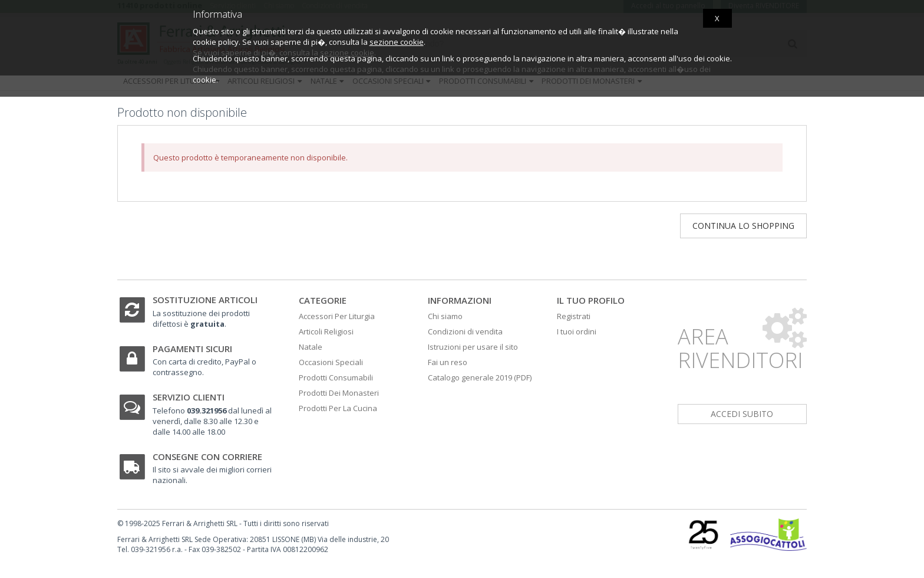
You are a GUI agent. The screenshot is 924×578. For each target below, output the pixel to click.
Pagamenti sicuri (192, 349)
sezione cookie (397, 42)
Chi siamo (445, 316)
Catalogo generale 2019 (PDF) (480, 377)
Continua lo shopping (743, 226)
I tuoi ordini (577, 331)
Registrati (574, 316)
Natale (311, 347)
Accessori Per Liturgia (337, 316)
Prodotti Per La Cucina (338, 408)
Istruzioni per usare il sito (473, 347)
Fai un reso (448, 362)
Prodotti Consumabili (336, 377)
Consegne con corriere (207, 457)
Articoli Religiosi (326, 331)
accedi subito (742, 414)
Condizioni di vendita (465, 331)
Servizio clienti (189, 397)
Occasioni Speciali (331, 362)
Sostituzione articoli (205, 300)
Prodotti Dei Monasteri (339, 393)
